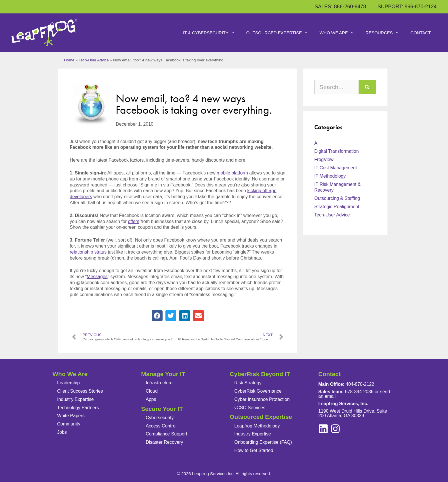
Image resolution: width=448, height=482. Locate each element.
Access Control (161, 426)
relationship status (88, 252)
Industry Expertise (75, 399)
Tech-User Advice (94, 60)
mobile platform (232, 173)
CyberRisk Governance (258, 391)
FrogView (324, 159)
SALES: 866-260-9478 (340, 7)
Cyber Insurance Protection (262, 399)
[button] (157, 316)
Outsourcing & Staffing (337, 198)
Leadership (68, 383)
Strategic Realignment (337, 207)
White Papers (71, 416)
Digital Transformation (337, 151)
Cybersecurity (160, 418)
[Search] (367, 87)
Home (69, 60)
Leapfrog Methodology (257, 426)
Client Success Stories (80, 391)
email (330, 396)
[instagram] (323, 429)
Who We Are (340, 33)
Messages (97, 277)
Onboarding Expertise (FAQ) (263, 442)
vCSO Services (250, 408)
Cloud (152, 391)
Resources (385, 33)
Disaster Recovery (164, 442)
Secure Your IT (162, 409)
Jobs (62, 432)
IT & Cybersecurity (212, 33)
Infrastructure (159, 383)
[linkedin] (335, 429)
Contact (421, 33)
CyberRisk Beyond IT (260, 374)
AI (316, 143)
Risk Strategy (248, 383)
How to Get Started (254, 450)
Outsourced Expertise (280, 33)
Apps (151, 399)
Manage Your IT (163, 374)
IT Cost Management (336, 168)
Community (69, 424)
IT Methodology (330, 176)
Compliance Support (166, 434)
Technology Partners (78, 408)
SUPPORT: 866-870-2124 (407, 7)
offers (134, 221)
